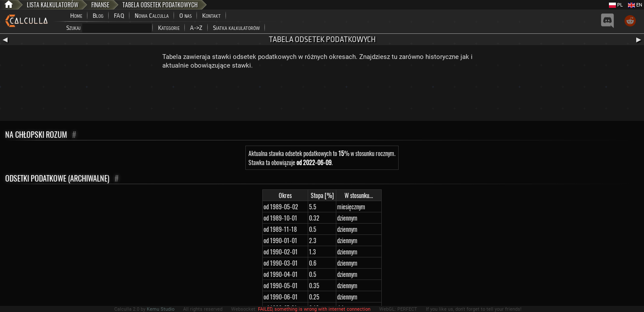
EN (635, 5)
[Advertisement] (322, 97)
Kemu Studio (161, 309)
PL (616, 5)
